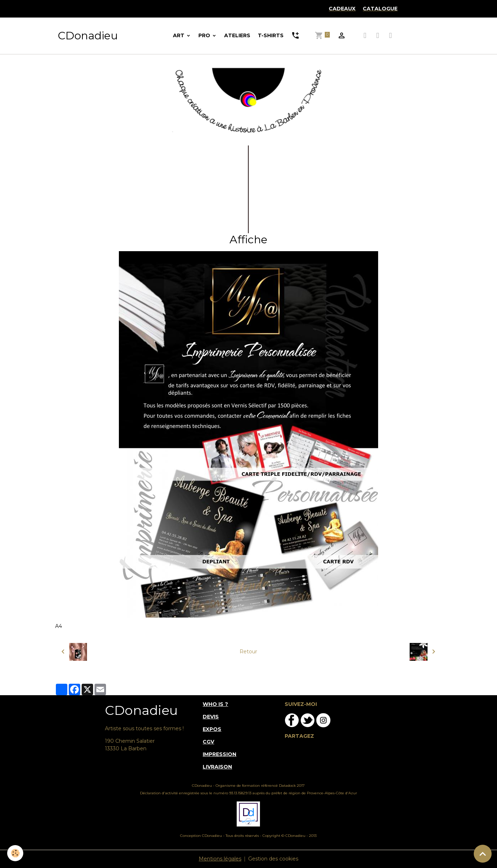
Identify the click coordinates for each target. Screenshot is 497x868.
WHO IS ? (215, 704)
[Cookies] (15, 853)
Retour (248, 652)
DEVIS (211, 717)
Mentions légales (220, 859)
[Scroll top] (483, 854)
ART (179, 35)
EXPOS (212, 729)
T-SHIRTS (271, 35)
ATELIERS (237, 35)
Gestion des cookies (273, 859)
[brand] (88, 36)
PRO (205, 35)
